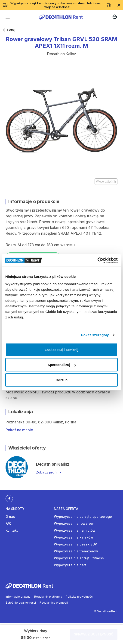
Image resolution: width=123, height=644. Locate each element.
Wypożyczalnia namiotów (75, 530)
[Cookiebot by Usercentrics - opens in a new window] (97, 260)
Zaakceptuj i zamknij (61, 349)
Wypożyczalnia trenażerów (76, 551)
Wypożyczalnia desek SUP (75, 544)
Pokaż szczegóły (95, 335)
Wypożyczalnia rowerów (74, 523)
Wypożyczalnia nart (70, 565)
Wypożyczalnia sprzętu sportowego (83, 517)
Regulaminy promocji (54, 603)
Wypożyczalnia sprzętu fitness (79, 558)
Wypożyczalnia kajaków (74, 537)
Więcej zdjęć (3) (106, 182)
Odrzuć (61, 380)
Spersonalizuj (62, 365)
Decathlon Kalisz (62, 54)
